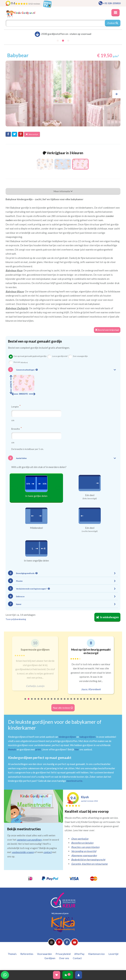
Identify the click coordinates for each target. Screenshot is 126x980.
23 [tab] (98, 701)
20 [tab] (88, 701)
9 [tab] (52, 701)
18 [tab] (81, 701)
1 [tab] (25, 701)
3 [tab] (32, 701)
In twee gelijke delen (36, 496)
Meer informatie (63, 191)
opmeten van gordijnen (29, 840)
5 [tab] (39, 701)
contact (48, 852)
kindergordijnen (67, 737)
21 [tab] (91, 701)
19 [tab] (84, 701)
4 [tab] (35, 701)
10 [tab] (55, 701)
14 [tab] (68, 701)
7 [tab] (45, 701)
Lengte (16, 406)
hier (77, 749)
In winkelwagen (107, 617)
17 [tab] (78, 701)
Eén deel (90, 495)
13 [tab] (65, 701)
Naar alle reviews (63, 708)
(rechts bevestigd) (90, 531)
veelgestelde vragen (23, 852)
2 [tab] (29, 701)
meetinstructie (74, 781)
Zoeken (113, 23)
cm (13, 420)
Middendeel (36, 528)
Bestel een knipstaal (107, 330)
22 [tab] (94, 701)
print (38, 749)
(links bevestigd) (90, 499)
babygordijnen (87, 737)
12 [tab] (62, 701)
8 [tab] (48, 701)
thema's (12, 749)
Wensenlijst (32, 134)
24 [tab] (101, 701)
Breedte (16, 429)
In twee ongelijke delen (36, 561)
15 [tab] (71, 701)
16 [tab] (75, 701)
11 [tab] (58, 701)
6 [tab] (42, 701)
